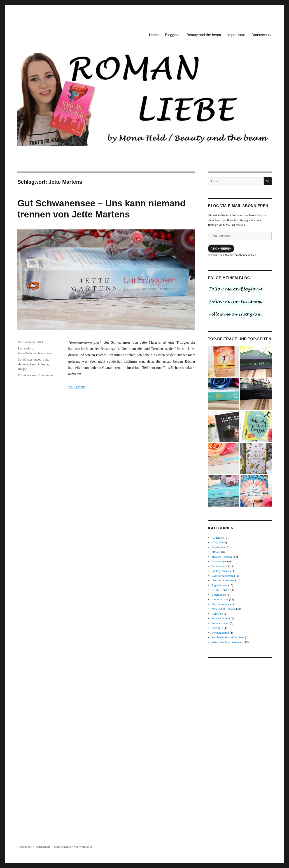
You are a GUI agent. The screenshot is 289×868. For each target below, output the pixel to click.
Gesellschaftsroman (223, 576)
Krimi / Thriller (221, 590)
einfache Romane (222, 557)
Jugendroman (220, 585)
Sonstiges (217, 628)
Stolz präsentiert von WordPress (73, 847)
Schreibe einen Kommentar (35, 375)
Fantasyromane (221, 571)
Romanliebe (24, 847)
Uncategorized (220, 633)
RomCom (218, 614)
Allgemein (218, 538)
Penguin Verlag (40, 364)
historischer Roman (223, 580)
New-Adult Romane (224, 609)
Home (154, 35)
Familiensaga (220, 566)
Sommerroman (220, 623)
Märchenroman (221, 604)
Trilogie (22, 369)
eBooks (216, 552)
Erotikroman (219, 561)
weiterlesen (76, 387)
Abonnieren (221, 249)
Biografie (217, 542)
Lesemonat (218, 595)
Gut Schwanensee (29, 360)
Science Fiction (221, 618)
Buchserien (25, 348)
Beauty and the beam (204, 35)
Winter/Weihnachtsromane (35, 353)
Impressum (236, 35)
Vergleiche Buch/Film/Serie (228, 637)
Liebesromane (220, 599)
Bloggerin (173, 35)
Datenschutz (262, 35)
